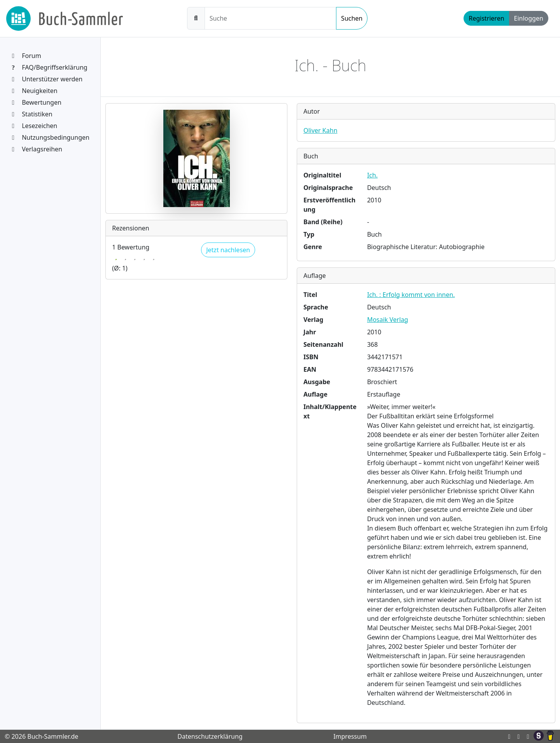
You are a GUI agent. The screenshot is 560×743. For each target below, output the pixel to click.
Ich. (372, 175)
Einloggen (529, 18)
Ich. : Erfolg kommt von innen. (411, 295)
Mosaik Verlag (388, 320)
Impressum (350, 736)
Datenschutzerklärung (210, 736)
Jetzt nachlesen (228, 250)
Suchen (352, 18)
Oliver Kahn (320, 130)
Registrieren (486, 18)
